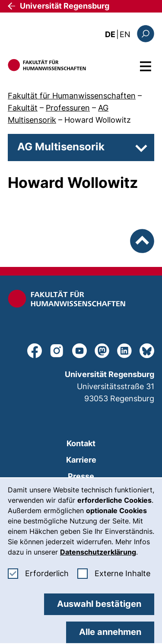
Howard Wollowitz (98, 120)
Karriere (81, 460)
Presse (81, 476)
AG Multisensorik (61, 147)
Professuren (68, 108)
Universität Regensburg (65, 6)
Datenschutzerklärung (98, 552)
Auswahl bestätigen (99, 604)
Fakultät (23, 108)
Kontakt (81, 443)
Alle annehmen (110, 632)
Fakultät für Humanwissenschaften (72, 96)
